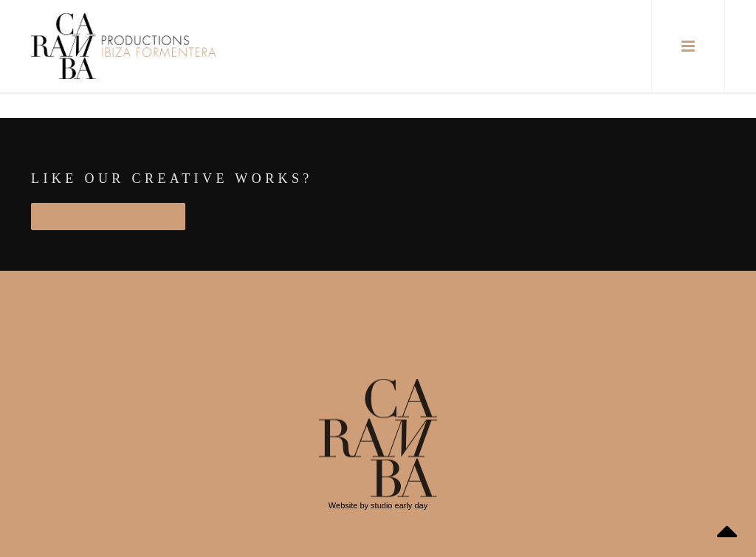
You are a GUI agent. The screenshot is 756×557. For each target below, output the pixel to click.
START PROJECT (108, 216)
